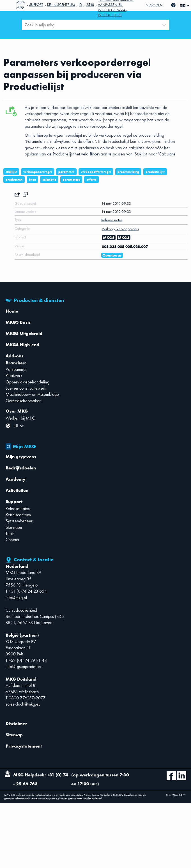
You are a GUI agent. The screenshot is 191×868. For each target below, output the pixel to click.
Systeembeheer (19, 521)
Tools (10, 533)
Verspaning (16, 369)
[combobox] (25, 25)
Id (80, 5)
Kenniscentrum (61, 5)
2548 (90, 5)
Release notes (18, 509)
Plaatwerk (14, 375)
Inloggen (154, 5)
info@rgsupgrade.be (23, 666)
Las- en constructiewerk (26, 388)
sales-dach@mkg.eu (23, 704)
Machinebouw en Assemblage (32, 394)
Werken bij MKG (20, 418)
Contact (12, 540)
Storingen (14, 527)
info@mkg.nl (16, 598)
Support (36, 5)
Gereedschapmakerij (24, 401)
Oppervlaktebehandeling (27, 382)
